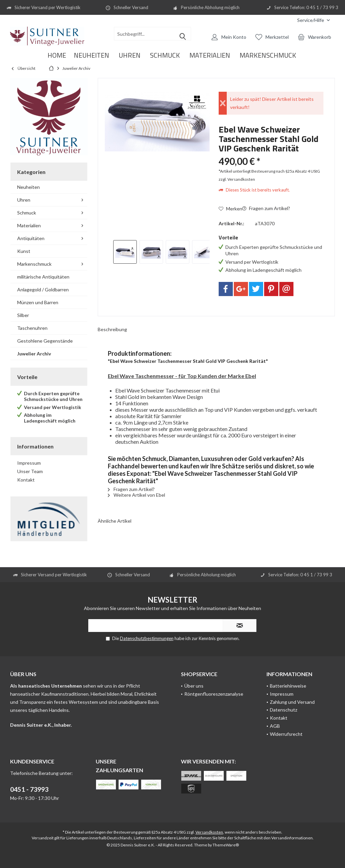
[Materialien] (210, 55)
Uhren (24, 200)
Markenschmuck (34, 264)
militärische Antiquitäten (43, 277)
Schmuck (27, 213)
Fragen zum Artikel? (266, 208)
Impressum (29, 463)
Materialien (29, 225)
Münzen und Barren (38, 302)
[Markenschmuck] (268, 55)
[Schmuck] (165, 55)
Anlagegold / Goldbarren (43, 290)
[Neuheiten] (91, 55)
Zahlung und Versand (292, 702)
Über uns (194, 686)
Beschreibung (112, 329)
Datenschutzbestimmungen (147, 638)
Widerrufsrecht (286, 734)
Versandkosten (209, 832)
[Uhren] (130, 55)
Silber (23, 315)
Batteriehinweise (288, 686)
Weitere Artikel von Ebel (136, 495)
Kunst (24, 251)
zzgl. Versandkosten (237, 179)
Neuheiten (28, 187)
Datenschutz (284, 710)
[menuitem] (313, 20)
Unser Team (30, 471)
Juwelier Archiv (34, 354)
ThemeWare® (226, 845)
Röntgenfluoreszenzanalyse (214, 694)
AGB (275, 726)
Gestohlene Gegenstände (45, 341)
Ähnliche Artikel (115, 521)
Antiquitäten (31, 238)
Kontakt (26, 480)
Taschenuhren (32, 328)
